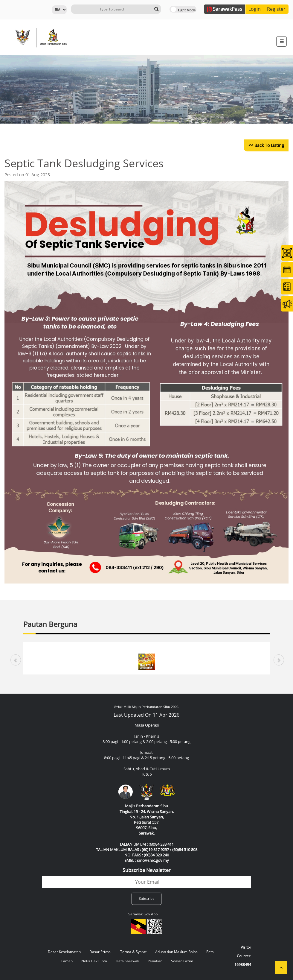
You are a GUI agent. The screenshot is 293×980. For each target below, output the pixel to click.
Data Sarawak (127, 961)
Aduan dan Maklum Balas (176, 952)
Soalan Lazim (182, 961)
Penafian (155, 961)
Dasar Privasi (100, 952)
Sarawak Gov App (143, 914)
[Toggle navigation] (281, 41)
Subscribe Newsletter (147, 870)
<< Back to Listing (266, 145)
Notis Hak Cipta (94, 961)
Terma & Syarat (133, 952)
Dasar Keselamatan (64, 952)
